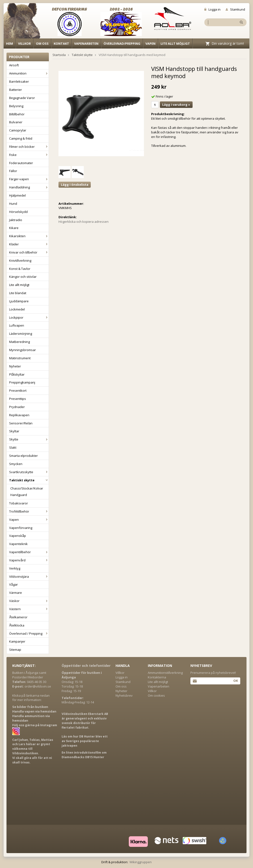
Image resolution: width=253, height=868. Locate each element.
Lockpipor (29, 317)
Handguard (19, 495)
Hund (13, 204)
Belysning (16, 106)
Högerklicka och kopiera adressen (84, 222)
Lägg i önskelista (75, 185)
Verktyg (15, 568)
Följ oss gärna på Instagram (35, 725)
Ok (236, 681)
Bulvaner (16, 122)
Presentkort (18, 391)
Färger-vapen (29, 179)
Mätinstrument (20, 358)
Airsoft (14, 65)
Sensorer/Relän (21, 423)
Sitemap (15, 650)
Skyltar (14, 431)
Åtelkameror (18, 617)
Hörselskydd (18, 212)
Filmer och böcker (29, 147)
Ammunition (29, 73)
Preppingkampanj (22, 382)
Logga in (212, 9)
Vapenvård (29, 560)
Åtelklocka (17, 625)
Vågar (13, 584)
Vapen (150, 43)
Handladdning (29, 187)
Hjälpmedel (17, 195)
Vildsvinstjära (29, 577)
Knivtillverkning (20, 260)
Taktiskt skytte (29, 480)
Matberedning (19, 342)
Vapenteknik (18, 544)
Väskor (29, 601)
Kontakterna (157, 677)
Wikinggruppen (141, 862)
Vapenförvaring (21, 528)
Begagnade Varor (22, 98)
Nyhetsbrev (124, 695)
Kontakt (61, 43)
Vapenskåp (18, 536)
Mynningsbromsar (23, 350)
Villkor (24, 43)
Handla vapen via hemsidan (34, 711)
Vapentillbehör (29, 552)
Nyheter (15, 366)
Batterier (16, 90)
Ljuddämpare (19, 301)
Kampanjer (17, 641)
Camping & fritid (21, 138)
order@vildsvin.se (38, 686)
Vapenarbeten (86, 43)
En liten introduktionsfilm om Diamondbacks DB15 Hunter (84, 755)
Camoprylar (18, 130)
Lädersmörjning (21, 334)
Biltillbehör (17, 114)
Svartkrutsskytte (29, 472)
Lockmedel (17, 309)
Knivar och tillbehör (29, 252)
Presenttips (18, 399)
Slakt (13, 447)
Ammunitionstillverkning (165, 673)
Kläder (29, 244)
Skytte (29, 439)
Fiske (29, 155)
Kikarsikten (29, 236)
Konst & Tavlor (20, 269)
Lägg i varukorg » (176, 105)
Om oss (42, 43)
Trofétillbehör (29, 511)
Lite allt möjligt (175, 43)
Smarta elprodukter (23, 456)
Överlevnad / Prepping (29, 633)
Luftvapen (17, 325)
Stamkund (235, 9)
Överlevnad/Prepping (122, 43)
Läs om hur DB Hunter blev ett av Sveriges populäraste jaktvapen (85, 741)
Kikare (14, 228)
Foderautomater (21, 163)
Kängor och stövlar (23, 277)
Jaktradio (16, 220)
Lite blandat (18, 293)
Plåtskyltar (17, 374)
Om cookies (156, 695)
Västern (29, 609)
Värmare (16, 593)
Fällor (13, 171)
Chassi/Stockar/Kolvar (27, 488)
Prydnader (17, 407)
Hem (10, 43)
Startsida (59, 55)
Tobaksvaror (19, 503)
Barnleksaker (19, 81)
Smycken (16, 464)
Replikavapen (19, 415)
